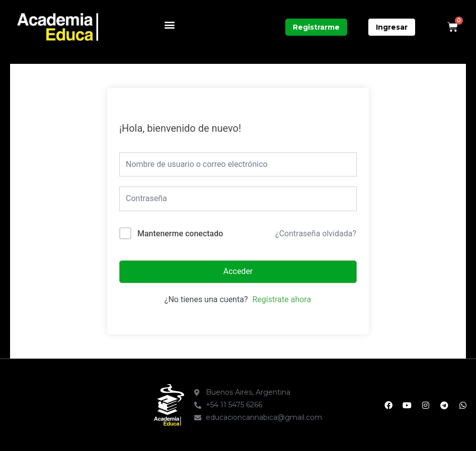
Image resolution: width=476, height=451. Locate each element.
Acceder (238, 271)
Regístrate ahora (282, 299)
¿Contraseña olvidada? (316, 234)
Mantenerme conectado (180, 234)
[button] (169, 24)
